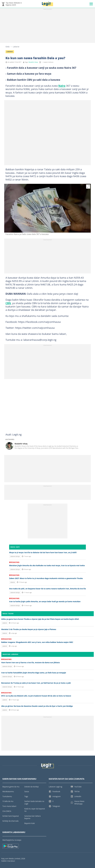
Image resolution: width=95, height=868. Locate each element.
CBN (8, 303)
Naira (62, 86)
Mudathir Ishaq (33, 62)
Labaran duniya (15, 556)
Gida (8, 47)
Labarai (16, 47)
